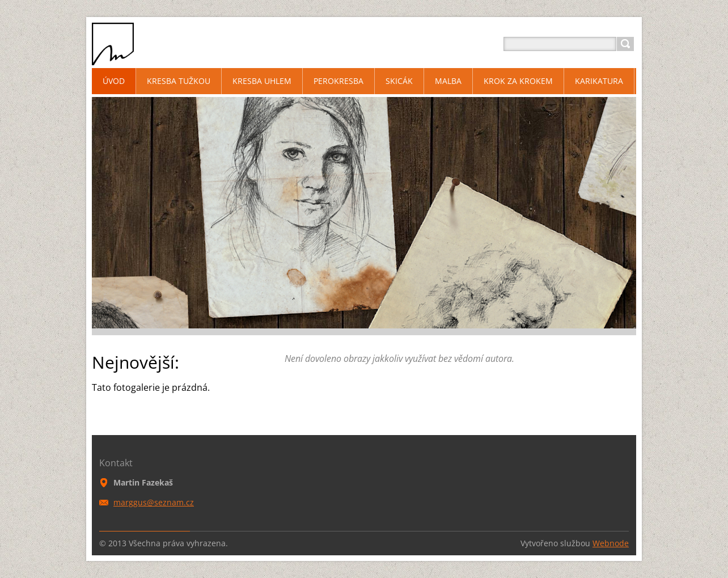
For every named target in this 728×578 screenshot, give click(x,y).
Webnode (611, 543)
